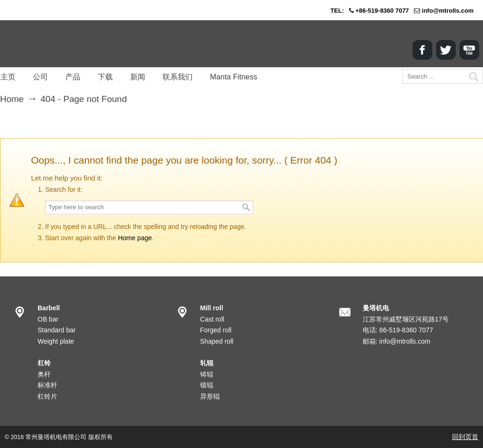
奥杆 (44, 374)
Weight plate (56, 341)
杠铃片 (47, 396)
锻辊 (207, 385)
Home (12, 99)
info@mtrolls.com (448, 11)
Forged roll (216, 330)
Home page (135, 238)
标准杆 (47, 385)
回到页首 (465, 437)
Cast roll (212, 319)
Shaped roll (217, 341)
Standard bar (57, 330)
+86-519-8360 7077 (382, 11)
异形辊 (210, 396)
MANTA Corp (54, 44)
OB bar (48, 319)
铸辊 (207, 374)
